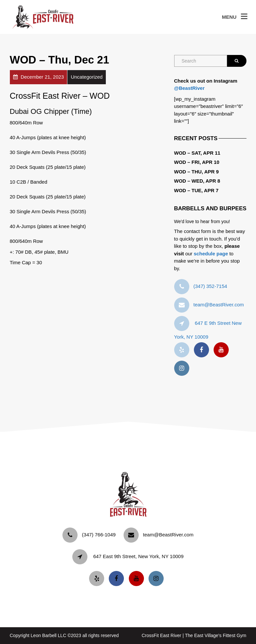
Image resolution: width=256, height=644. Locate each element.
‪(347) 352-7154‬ (210, 286)
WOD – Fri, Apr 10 (197, 162)
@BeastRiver (189, 88)
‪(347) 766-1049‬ (99, 535)
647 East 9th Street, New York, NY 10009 (139, 556)
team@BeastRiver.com (219, 305)
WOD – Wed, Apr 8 (197, 181)
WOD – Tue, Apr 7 (196, 190)
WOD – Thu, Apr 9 (197, 172)
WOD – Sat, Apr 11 (197, 153)
